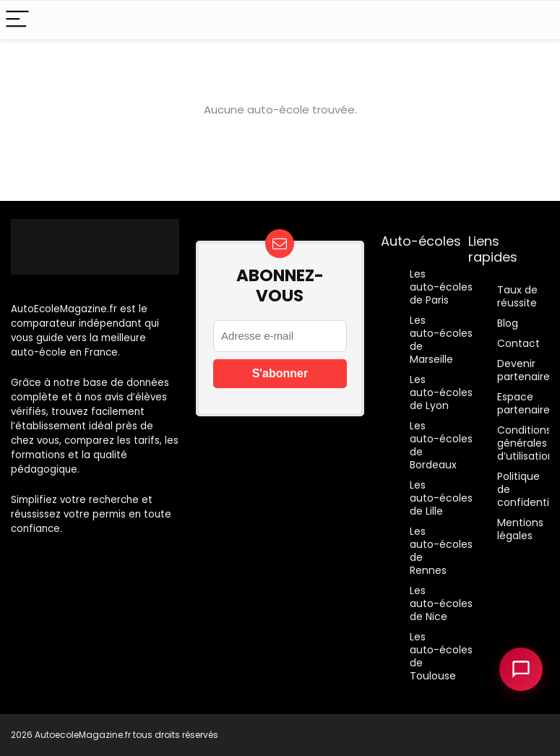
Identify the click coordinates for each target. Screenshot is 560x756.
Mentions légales (520, 529)
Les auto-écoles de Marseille (441, 340)
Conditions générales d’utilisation (526, 443)
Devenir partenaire (524, 370)
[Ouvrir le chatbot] (521, 669)
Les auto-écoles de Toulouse (441, 656)
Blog (508, 323)
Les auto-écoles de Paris (441, 287)
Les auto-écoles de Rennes (441, 551)
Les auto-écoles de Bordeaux (441, 445)
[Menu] (17, 20)
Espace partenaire (524, 403)
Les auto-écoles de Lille (441, 498)
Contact (518, 343)
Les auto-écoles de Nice (441, 603)
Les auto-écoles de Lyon (441, 392)
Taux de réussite (517, 296)
